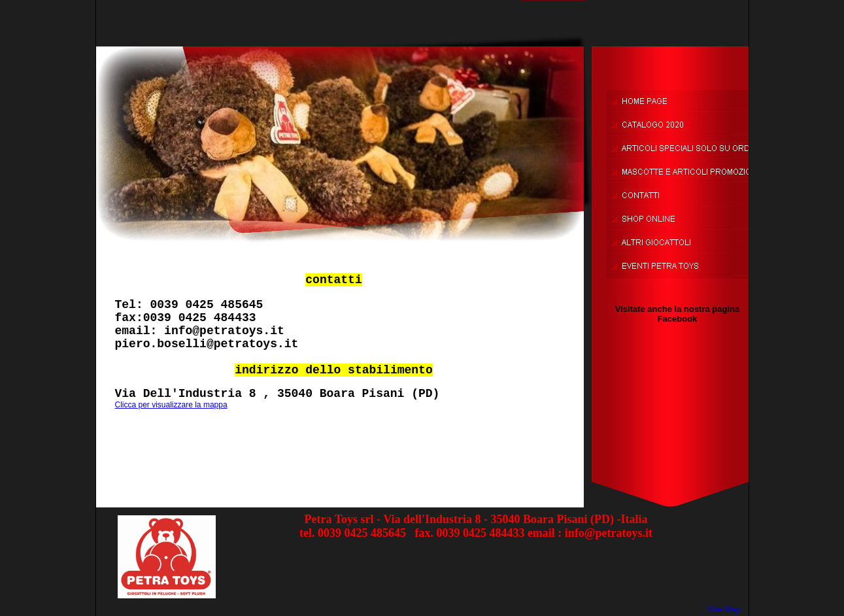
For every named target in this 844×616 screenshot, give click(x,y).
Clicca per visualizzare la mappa (171, 405)
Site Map (724, 609)
